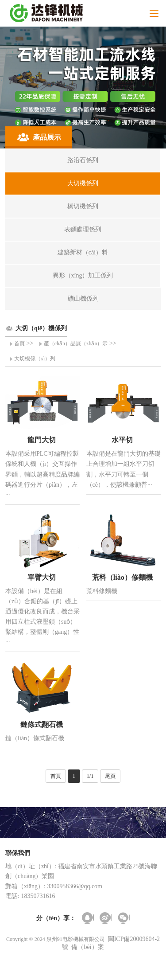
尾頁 (110, 776)
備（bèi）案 (87, 947)
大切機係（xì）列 (35, 359)
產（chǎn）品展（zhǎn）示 (76, 344)
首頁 (19, 344)
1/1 (90, 776)
